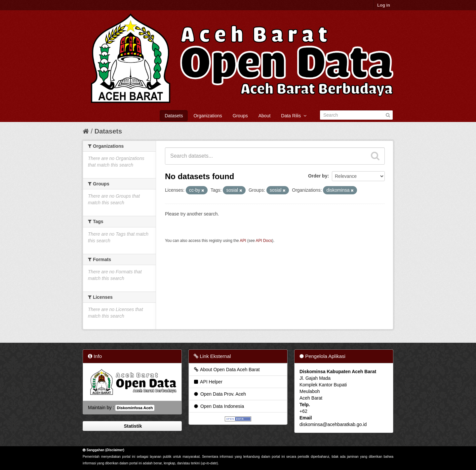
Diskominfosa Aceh (135, 408)
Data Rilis (294, 116)
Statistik (132, 426)
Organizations (208, 116)
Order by (318, 176)
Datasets (174, 116)
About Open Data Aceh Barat (226, 370)
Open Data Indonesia (218, 406)
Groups (240, 116)
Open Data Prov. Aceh (219, 394)
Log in (384, 5)
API (243, 241)
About (265, 116)
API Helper (208, 382)
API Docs (264, 241)
